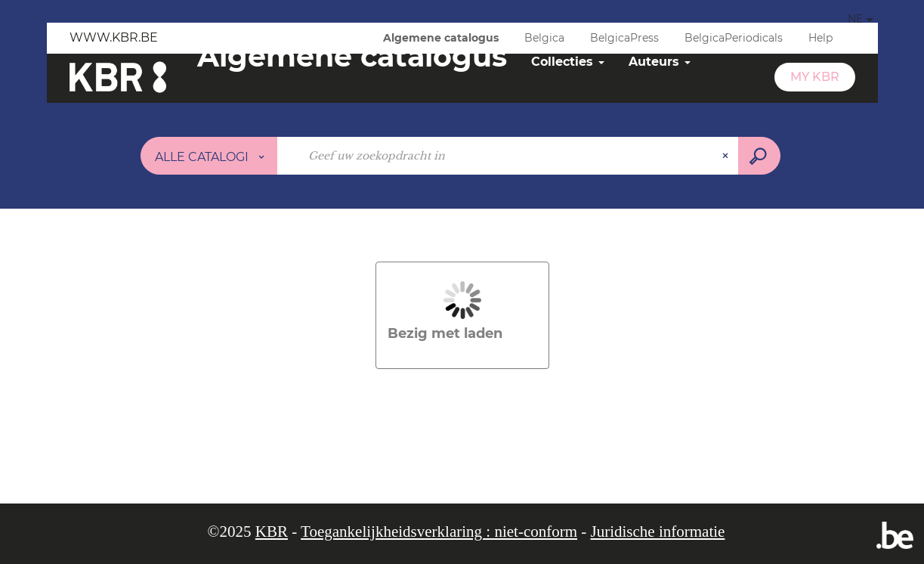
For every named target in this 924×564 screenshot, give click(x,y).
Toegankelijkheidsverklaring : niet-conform (439, 531)
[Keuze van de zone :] (209, 156)
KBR (272, 531)
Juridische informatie (658, 531)
